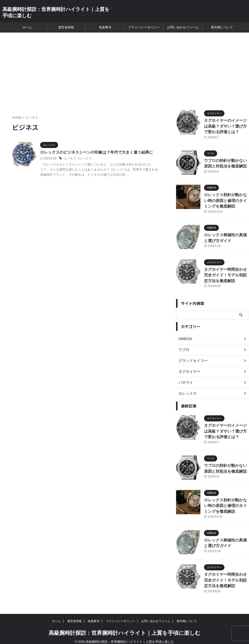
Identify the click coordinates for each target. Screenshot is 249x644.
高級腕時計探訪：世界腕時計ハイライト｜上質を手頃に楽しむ (125, 628)
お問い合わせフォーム (183, 27)
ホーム (27, 27)
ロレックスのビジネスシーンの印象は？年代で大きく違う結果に (97, 152)
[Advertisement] (124, 69)
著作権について (222, 27)
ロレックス (85, 159)
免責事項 (105, 27)
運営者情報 (66, 27)
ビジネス (70, 159)
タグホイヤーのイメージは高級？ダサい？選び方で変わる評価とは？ (226, 126)
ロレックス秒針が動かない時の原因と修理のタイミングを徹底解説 (226, 199)
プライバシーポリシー (144, 27)
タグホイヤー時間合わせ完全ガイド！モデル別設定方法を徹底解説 (226, 273)
